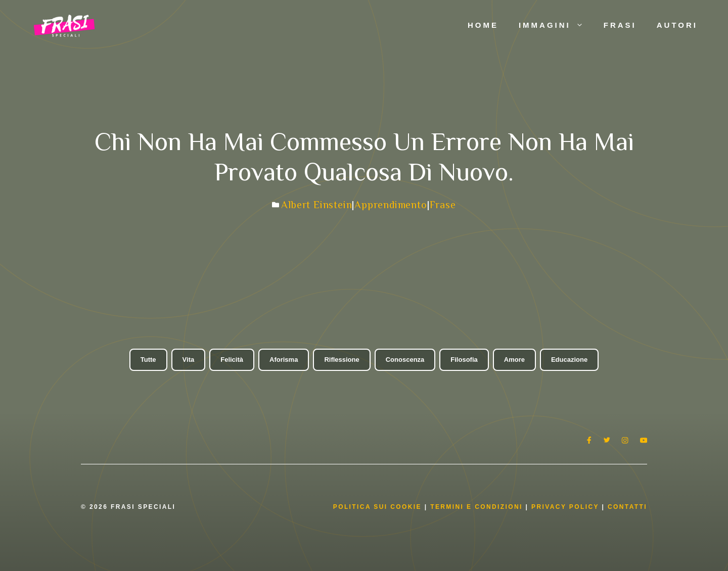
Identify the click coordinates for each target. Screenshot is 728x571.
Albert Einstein (316, 205)
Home (483, 25)
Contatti (627, 507)
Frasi (620, 25)
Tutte (148, 360)
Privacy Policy (566, 507)
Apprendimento (391, 205)
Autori (677, 25)
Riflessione (342, 360)
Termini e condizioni (476, 507)
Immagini (556, 25)
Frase (443, 205)
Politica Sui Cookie (377, 507)
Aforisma (284, 360)
